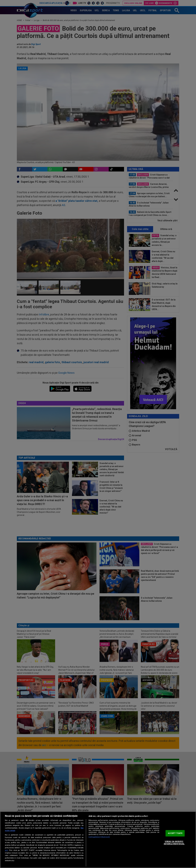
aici (6, 850)
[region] (98, 840)
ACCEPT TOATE (175, 833)
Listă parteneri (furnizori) (99, 837)
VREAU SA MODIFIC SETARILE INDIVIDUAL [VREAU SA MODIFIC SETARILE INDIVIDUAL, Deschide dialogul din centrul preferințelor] (174, 843)
